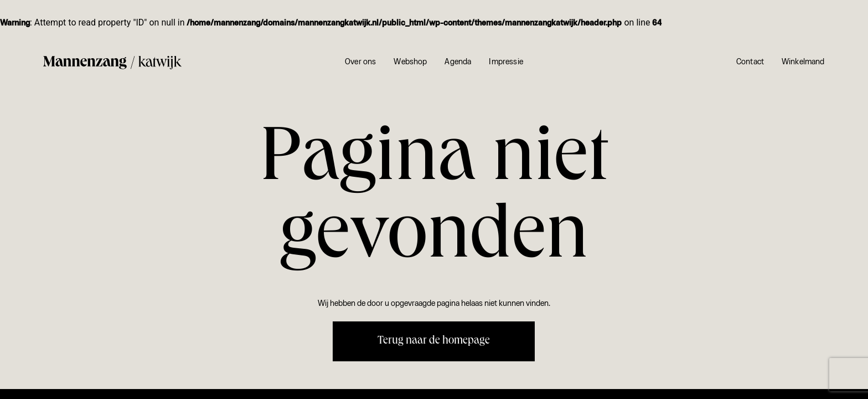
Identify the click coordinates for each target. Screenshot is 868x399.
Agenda (458, 63)
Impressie (506, 63)
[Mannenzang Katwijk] (112, 63)
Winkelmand (803, 63)
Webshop (410, 63)
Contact (750, 63)
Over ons (360, 63)
